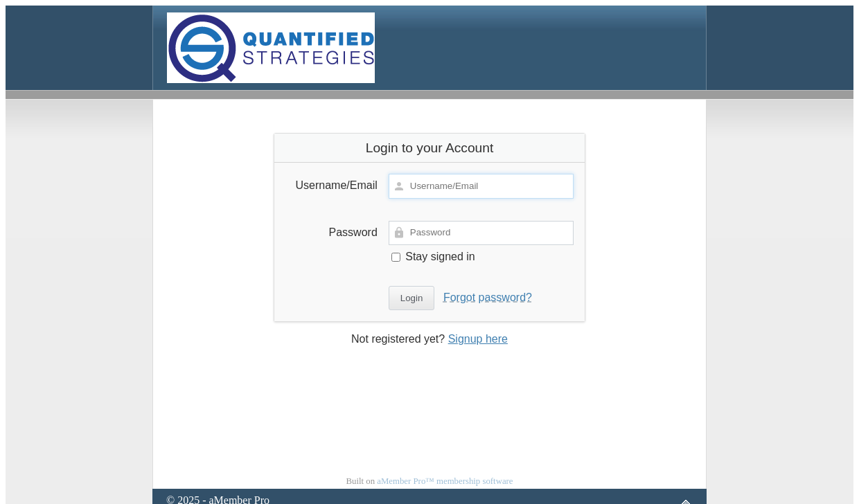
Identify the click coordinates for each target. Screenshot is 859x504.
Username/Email (337, 185)
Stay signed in (433, 256)
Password (353, 232)
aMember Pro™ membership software (445, 481)
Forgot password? (488, 297)
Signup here (478, 339)
